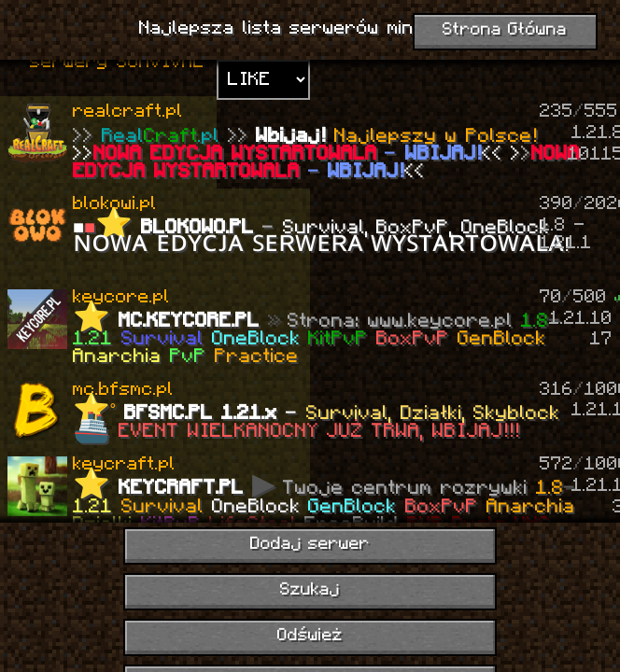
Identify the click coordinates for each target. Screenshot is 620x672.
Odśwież (310, 636)
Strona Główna (505, 30)
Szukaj (310, 590)
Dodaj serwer (310, 545)
